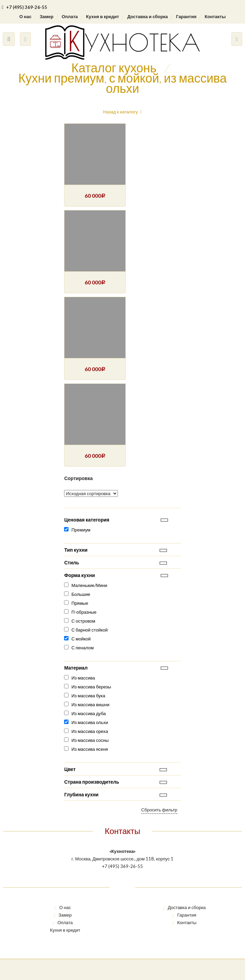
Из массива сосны (90, 740)
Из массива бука (88, 696)
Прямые (80, 603)
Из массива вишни (90, 705)
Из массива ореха (90, 731)
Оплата (70, 16)
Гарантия (186, 16)
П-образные (84, 612)
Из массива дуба (88, 713)
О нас (25, 16)
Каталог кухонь (114, 68)
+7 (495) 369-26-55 (24, 7)
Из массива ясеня (90, 749)
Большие (81, 594)
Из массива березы (91, 687)
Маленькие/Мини (89, 585)
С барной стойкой (89, 630)
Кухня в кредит (102, 16)
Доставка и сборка (147, 16)
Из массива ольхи (90, 722)
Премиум (81, 530)
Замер (47, 16)
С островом (83, 621)
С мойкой (81, 639)
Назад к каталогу (120, 112)
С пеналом (82, 648)
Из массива (83, 678)
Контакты (215, 16)
